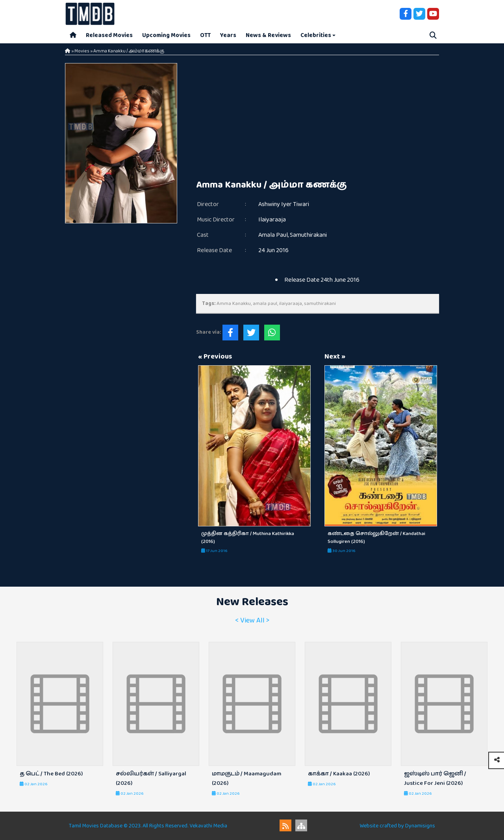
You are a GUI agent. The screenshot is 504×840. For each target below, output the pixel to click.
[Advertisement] (318, 118)
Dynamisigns (420, 826)
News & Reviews (268, 35)
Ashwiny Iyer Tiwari (284, 204)
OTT (205, 35)
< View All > (252, 621)
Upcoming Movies (166, 35)
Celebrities (316, 35)
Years (228, 35)
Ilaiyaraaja (272, 220)
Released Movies (109, 35)
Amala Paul (273, 235)
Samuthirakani (308, 235)
